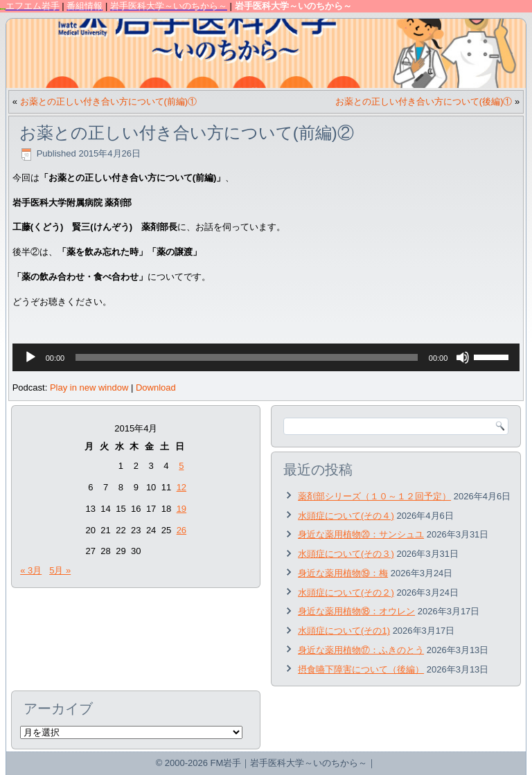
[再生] (30, 357)
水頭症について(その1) (344, 631)
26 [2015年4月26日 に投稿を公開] (181, 530)
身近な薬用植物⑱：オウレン (356, 611)
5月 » (60, 570)
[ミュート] (463, 357)
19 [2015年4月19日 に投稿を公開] (181, 509)
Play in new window (89, 388)
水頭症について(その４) (346, 516)
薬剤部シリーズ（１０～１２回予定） (374, 496)
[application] (266, 357)
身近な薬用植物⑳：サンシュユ (361, 534)
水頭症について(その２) (346, 593)
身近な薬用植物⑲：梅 (343, 573)
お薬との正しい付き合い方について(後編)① (424, 101)
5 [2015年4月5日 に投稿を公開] (181, 466)
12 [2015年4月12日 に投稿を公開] (181, 487)
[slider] (247, 357)
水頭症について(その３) (346, 554)
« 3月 (31, 570)
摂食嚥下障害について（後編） (361, 669)
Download (156, 388)
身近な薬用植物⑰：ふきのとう (361, 650)
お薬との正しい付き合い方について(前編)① (109, 101)
